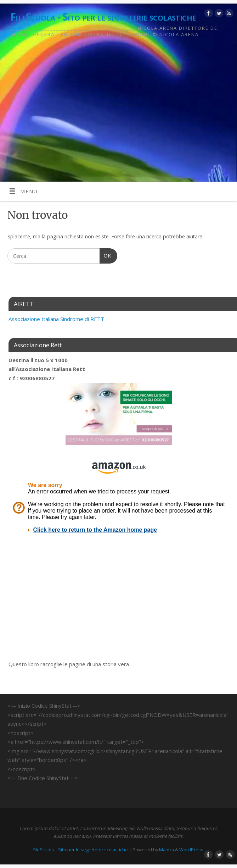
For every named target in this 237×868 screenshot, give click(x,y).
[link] (57, 319)
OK (106, 255)
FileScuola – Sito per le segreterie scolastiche (80, 850)
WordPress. (192, 850)
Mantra (167, 850)
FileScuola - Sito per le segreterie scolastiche (103, 17)
